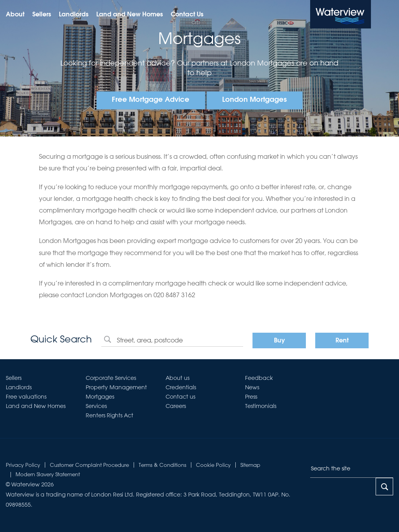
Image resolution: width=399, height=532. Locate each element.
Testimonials (261, 406)
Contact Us (187, 15)
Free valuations (26, 397)
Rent (342, 341)
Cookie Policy (213, 465)
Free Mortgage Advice (151, 100)
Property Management (116, 387)
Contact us (180, 397)
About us (177, 378)
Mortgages (100, 397)
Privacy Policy (23, 465)
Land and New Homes (130, 15)
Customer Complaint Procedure (89, 465)
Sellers (42, 15)
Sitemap (250, 465)
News (252, 387)
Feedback (259, 378)
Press (251, 397)
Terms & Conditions (162, 465)
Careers (176, 406)
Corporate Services (111, 378)
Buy (279, 341)
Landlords (74, 15)
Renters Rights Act (109, 415)
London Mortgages (254, 100)
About (15, 15)
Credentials (181, 387)
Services (96, 406)
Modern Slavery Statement (48, 474)
